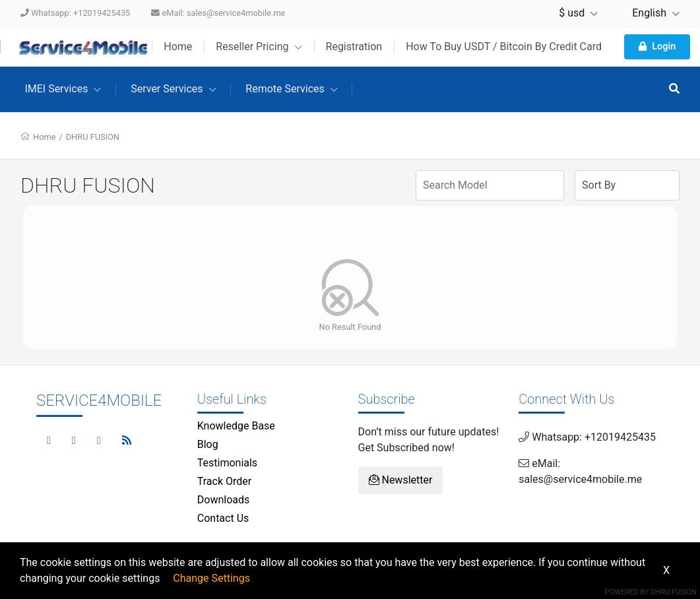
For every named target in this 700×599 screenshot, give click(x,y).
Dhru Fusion (674, 592)
